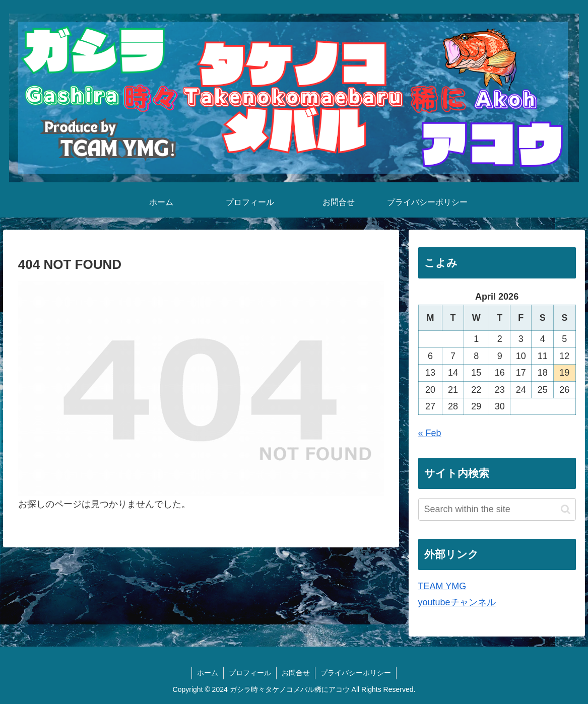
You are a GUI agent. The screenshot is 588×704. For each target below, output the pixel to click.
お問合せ (296, 673)
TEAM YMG (442, 586)
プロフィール (250, 673)
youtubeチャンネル (457, 602)
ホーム (208, 673)
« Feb (430, 433)
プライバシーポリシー (356, 673)
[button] (566, 509)
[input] (497, 509)
